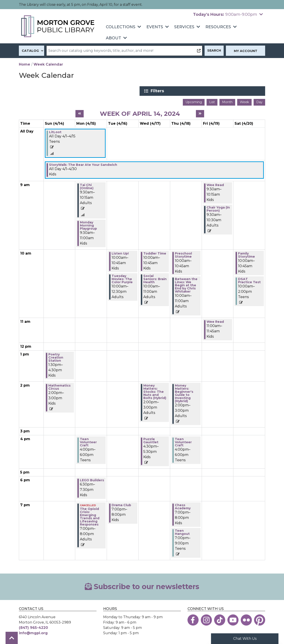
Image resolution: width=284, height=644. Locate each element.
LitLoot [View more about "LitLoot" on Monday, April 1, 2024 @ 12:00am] (55, 131)
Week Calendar (48, 64)
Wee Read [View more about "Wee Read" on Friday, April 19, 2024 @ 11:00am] (215, 321)
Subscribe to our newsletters (142, 586)
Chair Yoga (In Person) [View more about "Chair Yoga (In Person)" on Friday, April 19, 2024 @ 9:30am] (218, 208)
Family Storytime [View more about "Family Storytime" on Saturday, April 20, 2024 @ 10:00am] (247, 254)
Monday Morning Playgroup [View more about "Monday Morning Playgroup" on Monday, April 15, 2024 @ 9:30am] (88, 225)
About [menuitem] (113, 38)
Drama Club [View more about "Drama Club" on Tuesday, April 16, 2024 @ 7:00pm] (121, 504)
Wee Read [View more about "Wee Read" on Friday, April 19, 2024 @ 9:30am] (215, 184)
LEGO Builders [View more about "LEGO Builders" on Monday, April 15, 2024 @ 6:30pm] (92, 479)
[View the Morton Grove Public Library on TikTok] (220, 619)
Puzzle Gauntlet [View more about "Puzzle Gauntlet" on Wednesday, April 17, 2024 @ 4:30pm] (151, 440)
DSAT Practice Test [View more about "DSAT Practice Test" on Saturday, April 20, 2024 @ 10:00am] (249, 280)
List (212, 101)
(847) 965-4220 (33, 627)
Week (244, 101)
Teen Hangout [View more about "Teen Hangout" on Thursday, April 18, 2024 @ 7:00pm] (182, 532)
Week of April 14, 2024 (140, 113)
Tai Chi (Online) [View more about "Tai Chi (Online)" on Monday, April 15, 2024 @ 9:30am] (87, 186)
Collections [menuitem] (121, 27)
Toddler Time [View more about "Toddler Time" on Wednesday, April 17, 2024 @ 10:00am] (155, 253)
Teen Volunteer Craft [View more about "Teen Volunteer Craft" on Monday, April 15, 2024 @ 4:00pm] (88, 441)
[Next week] (200, 113)
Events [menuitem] (155, 27)
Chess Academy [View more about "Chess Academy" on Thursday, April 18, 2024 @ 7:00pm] (183, 506)
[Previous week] (80, 113)
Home (25, 64)
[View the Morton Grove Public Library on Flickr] (246, 619)
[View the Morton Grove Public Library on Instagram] (206, 619)
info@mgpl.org (33, 632)
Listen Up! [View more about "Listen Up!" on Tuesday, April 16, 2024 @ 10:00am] (120, 253)
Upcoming (194, 101)
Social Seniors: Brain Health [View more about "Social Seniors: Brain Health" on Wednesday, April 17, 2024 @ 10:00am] (155, 278)
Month (227, 101)
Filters (222, 91)
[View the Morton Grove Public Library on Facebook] (193, 619)
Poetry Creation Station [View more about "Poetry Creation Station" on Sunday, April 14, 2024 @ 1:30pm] (56, 357)
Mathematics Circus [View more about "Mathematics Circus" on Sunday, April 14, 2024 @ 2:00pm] (59, 386)
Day (259, 101)
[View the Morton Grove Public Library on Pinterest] (260, 619)
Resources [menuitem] (218, 27)
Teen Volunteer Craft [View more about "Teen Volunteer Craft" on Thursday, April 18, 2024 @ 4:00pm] (183, 441)
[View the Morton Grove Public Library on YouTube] (233, 619)
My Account (246, 51)
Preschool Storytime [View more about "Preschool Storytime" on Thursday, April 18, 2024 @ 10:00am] (183, 254)
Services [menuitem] (184, 27)
